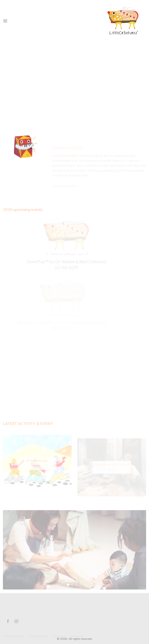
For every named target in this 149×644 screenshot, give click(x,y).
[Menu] (5, 21)
